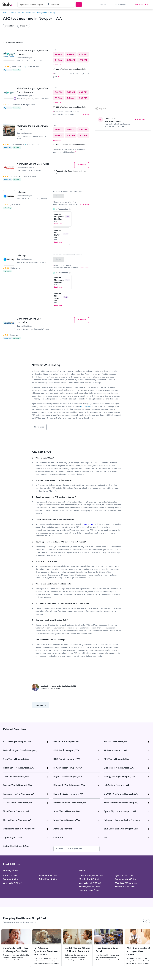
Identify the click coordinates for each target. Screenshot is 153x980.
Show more (84, 114)
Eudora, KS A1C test (125, 887)
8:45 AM (59, 60)
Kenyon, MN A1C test (89, 887)
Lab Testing (12, 13)
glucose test (86, 406)
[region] (124, 75)
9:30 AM (83, 98)
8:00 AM (59, 54)
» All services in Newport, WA (69, 849)
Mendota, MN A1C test (126, 883)
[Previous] (144, 921)
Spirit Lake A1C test (13, 883)
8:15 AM (71, 54)
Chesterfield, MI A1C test (91, 875)
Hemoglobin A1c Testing (46, 13)
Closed (59, 196)
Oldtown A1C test (12, 879)
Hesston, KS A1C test (89, 890)
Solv (5, 13)
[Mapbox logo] (101, 108)
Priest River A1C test (49, 879)
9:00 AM (71, 60)
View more (57, 65)
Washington (30, 13)
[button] (146, 109)
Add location (140, 119)
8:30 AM (83, 54)
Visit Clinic (82, 165)
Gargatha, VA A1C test (126, 879)
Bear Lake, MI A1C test (90, 883)
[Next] (148, 921)
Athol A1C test (10, 875)
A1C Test (21, 13)
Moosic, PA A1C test (89, 879)
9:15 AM (83, 60)
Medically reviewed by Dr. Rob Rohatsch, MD (58, 686)
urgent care (89, 524)
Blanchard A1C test (48, 875)
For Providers (120, 5)
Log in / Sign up (142, 4)
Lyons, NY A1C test (124, 875)
